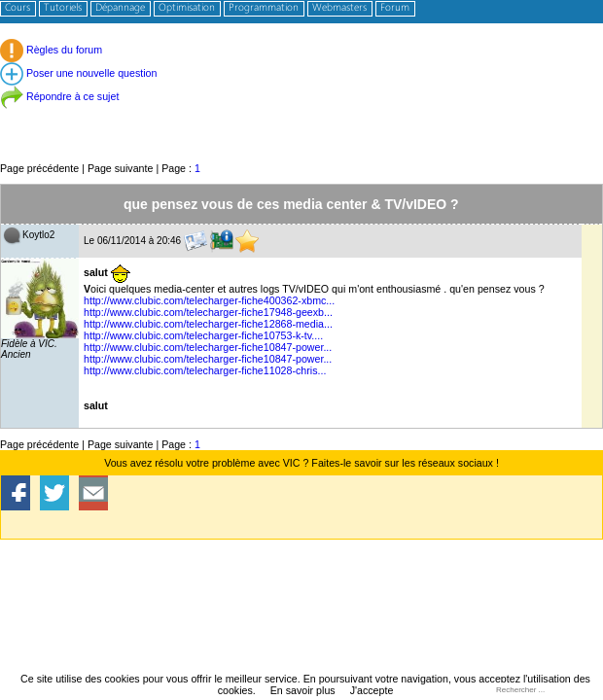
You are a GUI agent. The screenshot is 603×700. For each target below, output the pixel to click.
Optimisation (187, 8)
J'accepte (372, 690)
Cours (18, 8)
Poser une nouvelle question (78, 73)
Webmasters (339, 8)
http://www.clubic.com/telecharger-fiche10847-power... (208, 347)
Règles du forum (51, 50)
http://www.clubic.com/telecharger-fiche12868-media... (208, 324)
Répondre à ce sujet (59, 96)
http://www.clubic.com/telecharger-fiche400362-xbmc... (209, 300)
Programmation (264, 8)
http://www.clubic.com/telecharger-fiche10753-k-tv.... (203, 335)
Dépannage (120, 8)
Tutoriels (63, 8)
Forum (395, 8)
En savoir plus (303, 690)
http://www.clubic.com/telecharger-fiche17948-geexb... (208, 312)
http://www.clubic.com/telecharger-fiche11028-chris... (205, 370)
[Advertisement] (301, 116)
